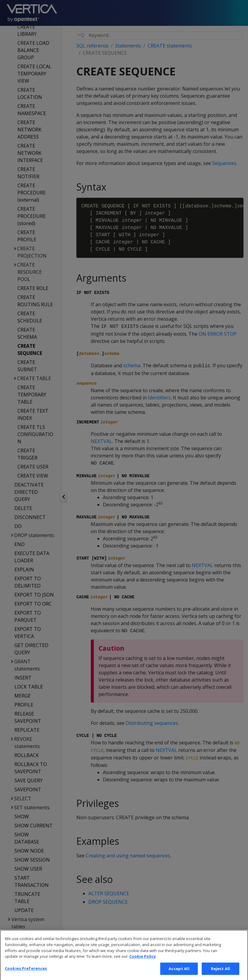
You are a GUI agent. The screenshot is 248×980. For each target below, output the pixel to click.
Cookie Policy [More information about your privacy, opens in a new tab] (142, 963)
